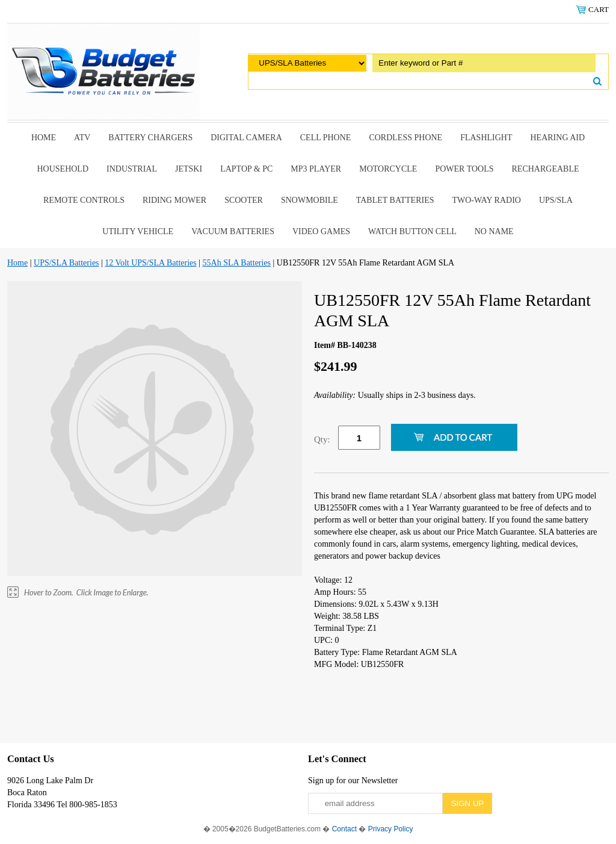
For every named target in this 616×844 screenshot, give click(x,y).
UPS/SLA (556, 200)
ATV (82, 138)
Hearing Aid (558, 138)
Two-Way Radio (486, 200)
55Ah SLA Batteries (237, 263)
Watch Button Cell (412, 231)
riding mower (174, 200)
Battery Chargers (150, 138)
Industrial (132, 169)
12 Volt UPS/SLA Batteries (150, 263)
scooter (244, 200)
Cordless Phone (405, 138)
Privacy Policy (391, 829)
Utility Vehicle (138, 231)
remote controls (84, 200)
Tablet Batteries (395, 200)
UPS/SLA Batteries (66, 263)
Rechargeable (546, 169)
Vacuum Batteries (233, 231)
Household (63, 169)
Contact (344, 829)
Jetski (189, 169)
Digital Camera (246, 138)
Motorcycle (388, 169)
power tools (464, 169)
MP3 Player (316, 169)
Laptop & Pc (246, 169)
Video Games (321, 231)
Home (44, 138)
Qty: (322, 439)
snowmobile (310, 200)
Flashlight (486, 138)
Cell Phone (326, 138)
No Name (494, 231)
